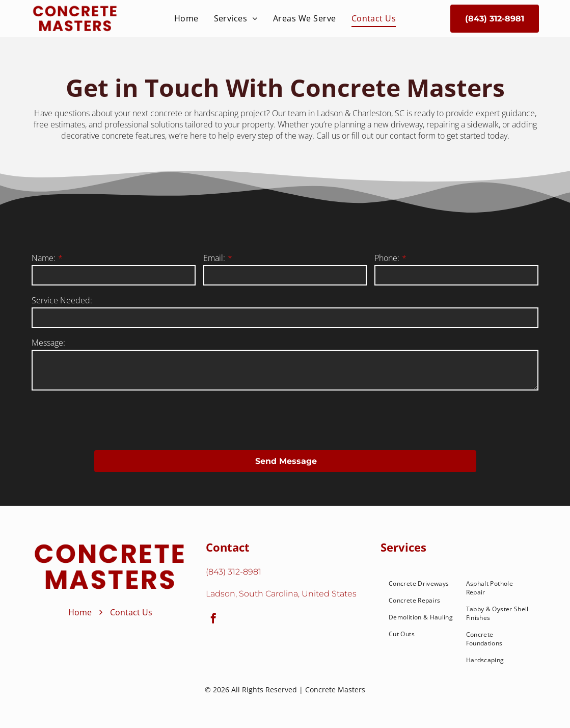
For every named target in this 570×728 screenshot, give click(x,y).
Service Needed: (62, 300)
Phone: (387, 258)
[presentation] (109, 420)
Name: (44, 258)
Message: (48, 343)
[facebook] (213, 620)
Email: (214, 258)
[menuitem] (186, 19)
